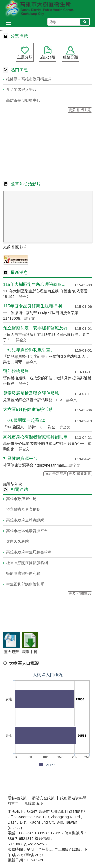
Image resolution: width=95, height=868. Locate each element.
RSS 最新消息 (55, 474)
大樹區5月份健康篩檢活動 (28, 409)
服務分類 (70, 57)
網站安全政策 (43, 798)
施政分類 (48, 57)
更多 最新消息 (80, 474)
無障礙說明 (34, 803)
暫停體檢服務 (16, 371)
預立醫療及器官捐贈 (23, 509)
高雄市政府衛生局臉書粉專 (29, 552)
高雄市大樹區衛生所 (48, 9)
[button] (85, 22)
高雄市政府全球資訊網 (25, 520)
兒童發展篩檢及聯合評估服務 (31, 393)
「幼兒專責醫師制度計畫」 (29, 350)
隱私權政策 (17, 798)
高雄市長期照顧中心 (23, 100)
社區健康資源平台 (20, 459)
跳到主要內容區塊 (3, 3)
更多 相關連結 (80, 594)
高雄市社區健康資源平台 (27, 531)
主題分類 (25, 57)
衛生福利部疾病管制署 (25, 584)
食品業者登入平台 (21, 90)
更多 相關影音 (15, 247)
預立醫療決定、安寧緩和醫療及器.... (38, 328)
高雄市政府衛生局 (21, 499)
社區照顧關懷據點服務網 (27, 563)
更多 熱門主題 (80, 110)
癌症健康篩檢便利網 (23, 573)
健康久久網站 (17, 541)
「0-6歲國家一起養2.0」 (26, 420)
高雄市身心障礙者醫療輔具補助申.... (38, 437)
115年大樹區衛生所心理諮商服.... (35, 284)
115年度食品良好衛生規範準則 (32, 306)
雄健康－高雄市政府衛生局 (29, 79)
